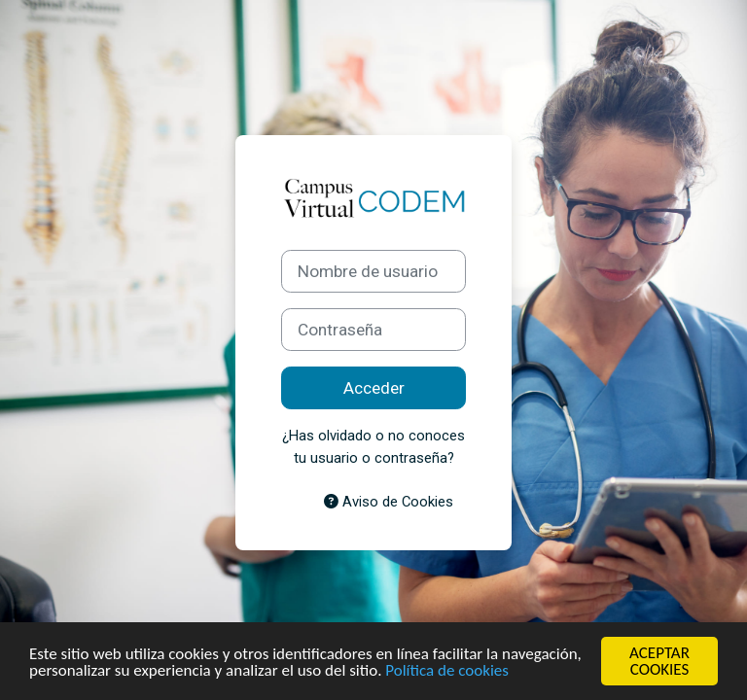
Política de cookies (447, 670)
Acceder (374, 388)
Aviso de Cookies (389, 502)
